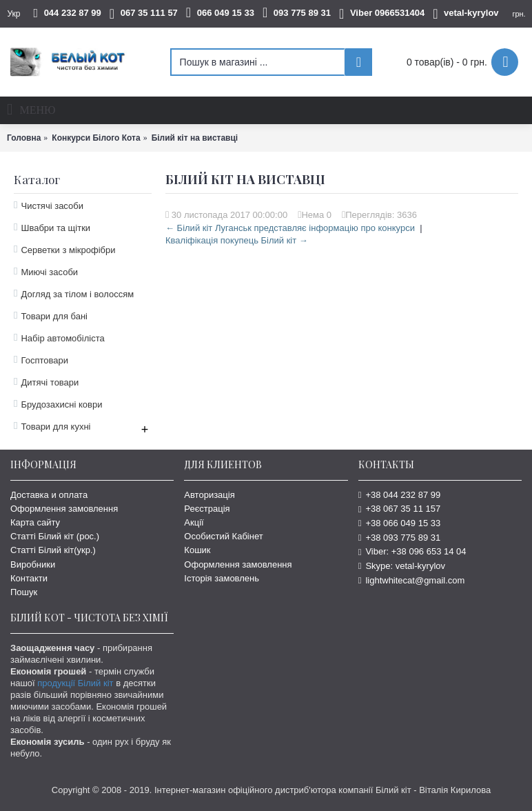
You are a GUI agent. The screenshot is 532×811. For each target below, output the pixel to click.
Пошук (24, 592)
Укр (13, 14)
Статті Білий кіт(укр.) (53, 550)
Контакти (29, 578)
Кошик (197, 550)
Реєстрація (207, 509)
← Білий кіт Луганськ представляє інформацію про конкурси (290, 228)
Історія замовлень (222, 578)
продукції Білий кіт (75, 683)
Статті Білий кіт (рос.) (55, 536)
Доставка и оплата (49, 495)
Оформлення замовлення (64, 509)
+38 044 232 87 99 (400, 495)
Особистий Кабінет (223, 536)
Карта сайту (35, 522)
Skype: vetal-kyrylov (402, 566)
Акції (194, 522)
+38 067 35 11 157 (400, 509)
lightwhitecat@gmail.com (412, 580)
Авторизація (209, 495)
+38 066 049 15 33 (400, 523)
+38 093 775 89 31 (400, 538)
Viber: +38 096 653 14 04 (412, 551)
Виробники (33, 564)
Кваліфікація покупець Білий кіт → (237, 240)
